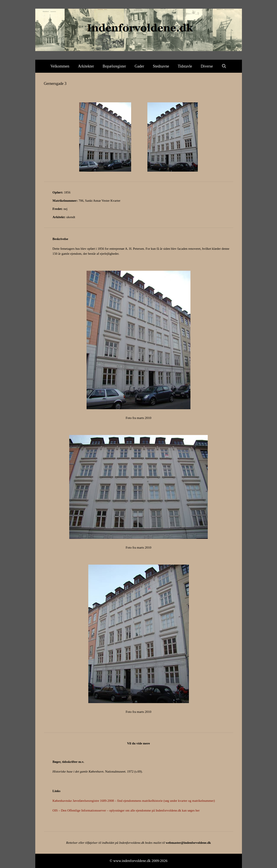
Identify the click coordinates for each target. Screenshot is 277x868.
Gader (139, 66)
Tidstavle (185, 66)
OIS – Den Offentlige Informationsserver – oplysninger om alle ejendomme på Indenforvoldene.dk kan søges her (126, 810)
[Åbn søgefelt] (224, 66)
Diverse (207, 66)
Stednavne (161, 66)
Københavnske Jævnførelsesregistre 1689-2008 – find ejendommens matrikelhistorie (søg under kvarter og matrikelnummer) (134, 801)
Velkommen (60, 66)
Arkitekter (86, 66)
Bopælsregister (114, 66)
